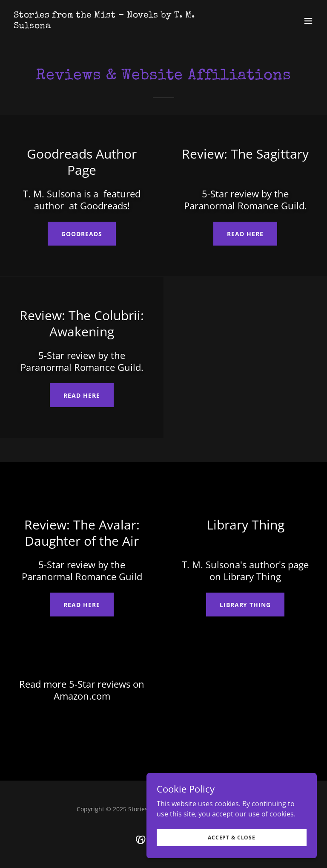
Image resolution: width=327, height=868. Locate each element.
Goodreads (82, 234)
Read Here (245, 234)
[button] (308, 21)
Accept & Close (232, 838)
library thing (245, 605)
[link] (118, 26)
